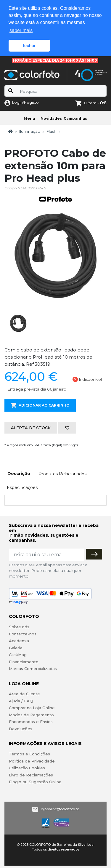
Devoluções (21, 729)
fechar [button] (29, 46)
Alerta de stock (31, 428)
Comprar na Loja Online (32, 708)
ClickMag (18, 655)
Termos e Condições (29, 754)
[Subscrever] (94, 554)
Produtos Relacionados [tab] (62, 474)
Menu (29, 118)
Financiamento (24, 662)
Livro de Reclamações (31, 775)
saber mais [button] (21, 30)
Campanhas (75, 118)
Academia (19, 641)
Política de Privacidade (32, 761)
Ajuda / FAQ (21, 701)
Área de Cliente (24, 694)
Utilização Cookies (27, 768)
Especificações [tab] (22, 487)
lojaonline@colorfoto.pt (60, 809)
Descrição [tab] (19, 474)
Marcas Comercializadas (33, 669)
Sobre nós (19, 627)
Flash (51, 131)
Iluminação (30, 131)
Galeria (16, 648)
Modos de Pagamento (31, 715)
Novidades (51, 118)
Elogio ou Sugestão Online (35, 782)
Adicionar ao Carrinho (40, 406)
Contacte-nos (23, 634)
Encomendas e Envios (31, 722)
